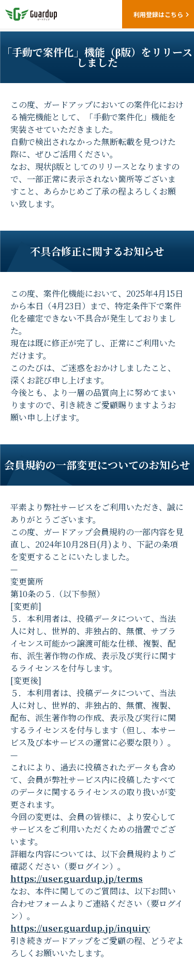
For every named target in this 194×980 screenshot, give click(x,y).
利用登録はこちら (158, 14)
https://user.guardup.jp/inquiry (80, 928)
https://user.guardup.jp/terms (77, 879)
